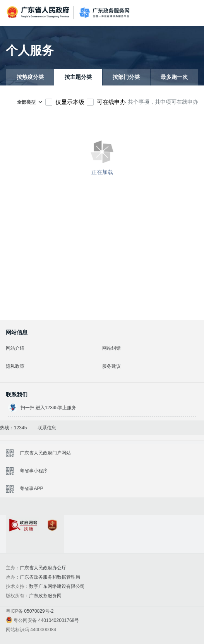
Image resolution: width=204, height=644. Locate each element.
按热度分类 (30, 77)
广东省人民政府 (39, 12)
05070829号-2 (39, 611)
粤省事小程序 (34, 471)
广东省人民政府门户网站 (45, 453)
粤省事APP (31, 489)
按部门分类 (126, 77)
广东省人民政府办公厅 (43, 568)
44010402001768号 (59, 620)
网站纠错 (111, 348)
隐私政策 (15, 366)
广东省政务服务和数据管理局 (50, 577)
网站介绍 (15, 348)
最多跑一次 (174, 77)
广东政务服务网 (104, 13)
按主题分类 (78, 77)
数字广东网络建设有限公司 (57, 586)
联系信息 (47, 428)
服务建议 (111, 366)
